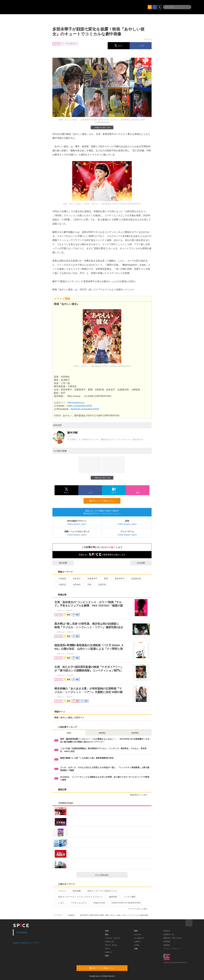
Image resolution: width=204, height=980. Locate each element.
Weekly (102, 733)
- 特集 (136, 949)
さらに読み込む (110, 875)
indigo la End (98, 903)
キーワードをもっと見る (139, 909)
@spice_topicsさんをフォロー (26, 943)
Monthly (135, 733)
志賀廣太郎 (135, 579)
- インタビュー (139, 938)
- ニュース (137, 934)
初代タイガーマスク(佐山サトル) (101, 891)
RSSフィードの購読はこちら (104, 501)
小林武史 (61, 585)
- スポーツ (108, 952)
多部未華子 (118, 579)
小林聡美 (61, 579)
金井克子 (76, 579)
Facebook (22, 932)
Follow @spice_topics (77, 524)
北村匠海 (101, 585)
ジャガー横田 (128, 897)
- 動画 (136, 931)
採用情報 (167, 942)
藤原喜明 (112, 897)
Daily (69, 733)
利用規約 (167, 945)
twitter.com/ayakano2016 (80, 406)
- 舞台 (106, 934)
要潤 (105, 579)
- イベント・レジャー (112, 938)
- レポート (137, 942)
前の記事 (60, 563)
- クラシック (109, 942)
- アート (107, 949)
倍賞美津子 (91, 579)
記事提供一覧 (168, 934)
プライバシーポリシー (172, 949)
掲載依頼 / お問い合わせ (173, 938)
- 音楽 (106, 931)
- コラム (136, 945)
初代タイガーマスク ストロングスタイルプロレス (79, 897)
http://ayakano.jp (76, 403)
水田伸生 (76, 585)
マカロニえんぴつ (78, 903)
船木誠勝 (76, 891)
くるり (60, 903)
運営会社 (167, 931)
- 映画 (106, 956)
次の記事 (144, 563)
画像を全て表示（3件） (102, 127)
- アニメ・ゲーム (111, 945)
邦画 (88, 585)
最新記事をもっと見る (140, 795)
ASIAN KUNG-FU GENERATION (125, 903)
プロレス (61, 891)
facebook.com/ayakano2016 (85, 409)
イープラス (58, 915)
